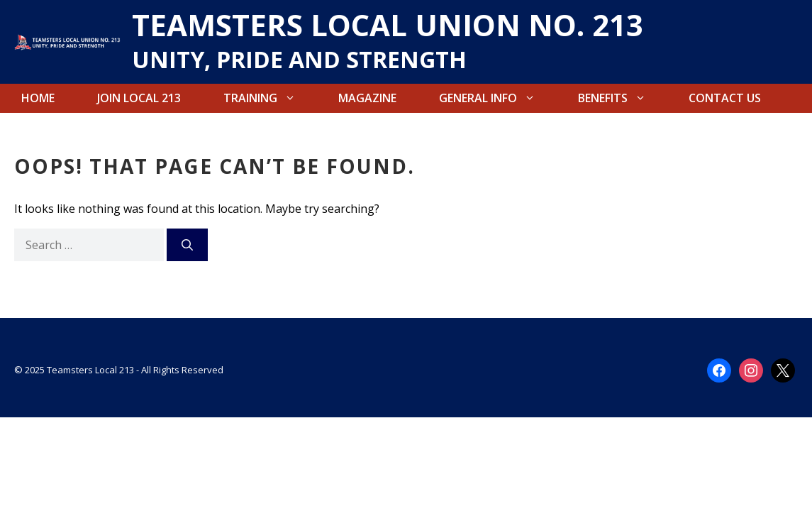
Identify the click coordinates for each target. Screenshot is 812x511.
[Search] (187, 245)
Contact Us (725, 98)
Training (270, 98)
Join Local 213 (139, 98)
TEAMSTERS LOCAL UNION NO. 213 (388, 24)
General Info (498, 98)
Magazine (367, 98)
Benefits (623, 98)
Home (38, 98)
